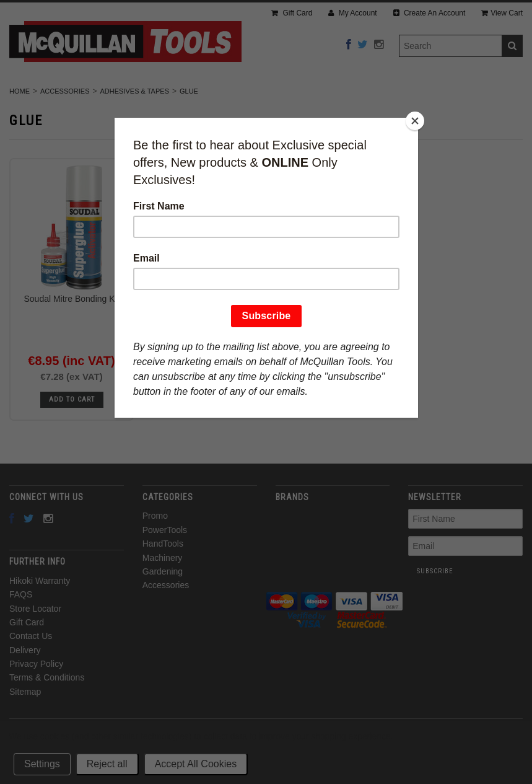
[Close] (415, 121)
